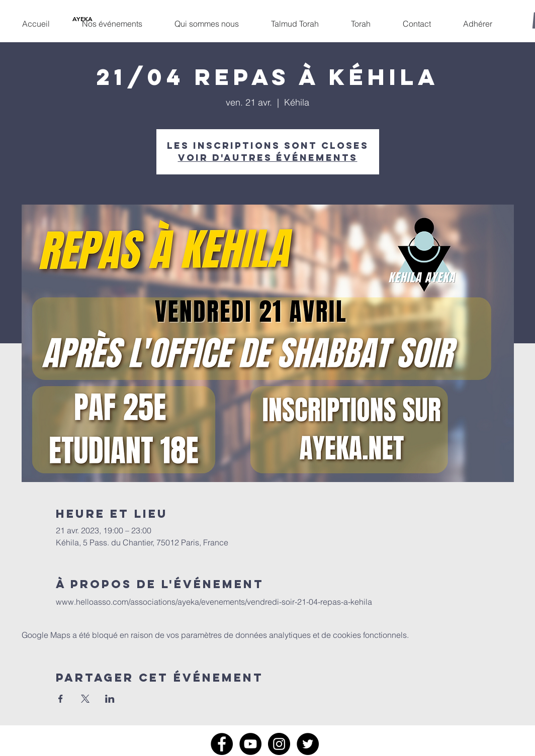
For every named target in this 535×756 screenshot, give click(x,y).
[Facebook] (222, 744)
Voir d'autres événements (268, 158)
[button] (112, 19)
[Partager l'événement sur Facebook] (61, 699)
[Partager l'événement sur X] (85, 699)
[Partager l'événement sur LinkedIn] (110, 699)
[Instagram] (279, 744)
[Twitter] (308, 744)
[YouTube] (250, 744)
